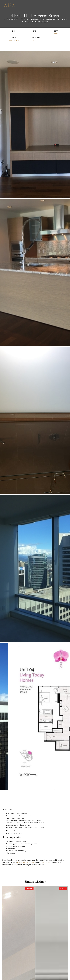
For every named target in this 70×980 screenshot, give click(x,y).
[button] (65, 5)
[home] (9, 5)
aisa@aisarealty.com (26, 862)
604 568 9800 (46, 862)
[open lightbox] (10, 124)
